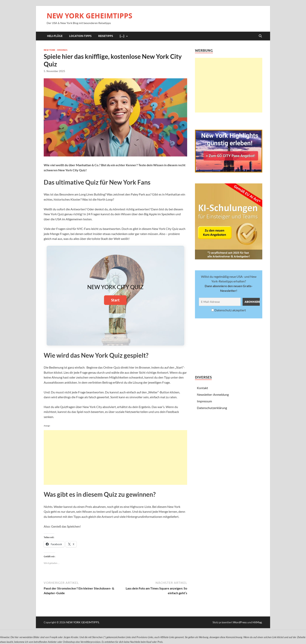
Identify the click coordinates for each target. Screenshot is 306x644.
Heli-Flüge (55, 36)
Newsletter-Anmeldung (213, 394)
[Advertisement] (115, 457)
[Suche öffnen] (260, 36)
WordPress (240, 622)
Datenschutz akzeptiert (229, 310)
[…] (122, 36)
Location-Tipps (80, 36)
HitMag (257, 622)
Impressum (204, 401)
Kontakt (202, 388)
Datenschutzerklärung (212, 408)
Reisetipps (106, 36)
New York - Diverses (56, 50)
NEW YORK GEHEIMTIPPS (89, 16)
